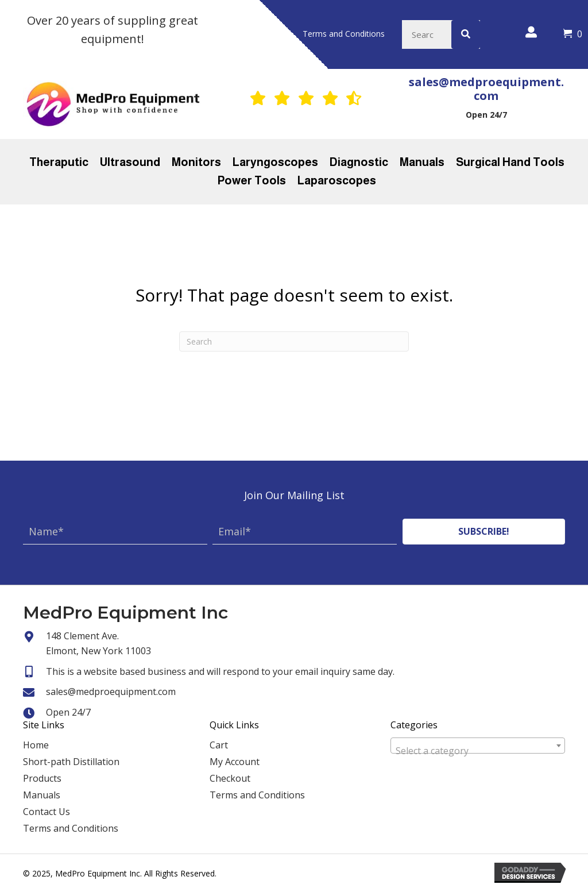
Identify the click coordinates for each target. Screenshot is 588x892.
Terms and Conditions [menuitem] (71, 828)
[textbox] (478, 751)
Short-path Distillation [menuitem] (71, 762)
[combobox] (478, 746)
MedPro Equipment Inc (125, 613)
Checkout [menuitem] (230, 778)
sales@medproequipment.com (486, 89)
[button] (484, 532)
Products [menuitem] (42, 778)
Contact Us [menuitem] (47, 812)
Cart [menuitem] (219, 745)
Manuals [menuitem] (42, 795)
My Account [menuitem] (235, 762)
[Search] (294, 341)
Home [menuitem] (36, 745)
